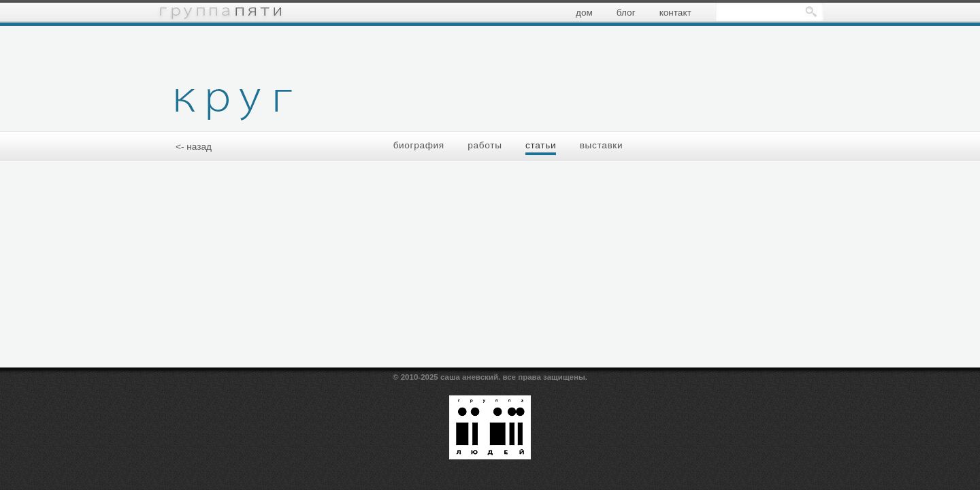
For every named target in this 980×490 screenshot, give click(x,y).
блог (626, 13)
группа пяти (220, 12)
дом (584, 13)
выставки (602, 145)
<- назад (194, 147)
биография (419, 145)
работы (485, 145)
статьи (541, 145)
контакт (675, 13)
